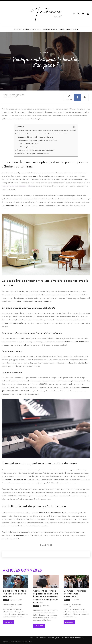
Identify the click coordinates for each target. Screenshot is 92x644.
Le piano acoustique (31, 144)
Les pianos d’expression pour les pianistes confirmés (39, 140)
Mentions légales (53, 638)
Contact (43, 638)
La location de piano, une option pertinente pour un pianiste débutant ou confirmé (46, 131)
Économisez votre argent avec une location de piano (36, 150)
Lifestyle (6, 95)
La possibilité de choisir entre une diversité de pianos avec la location (42, 134)
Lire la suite (9, 622)
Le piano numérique (31, 147)
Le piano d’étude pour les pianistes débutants (36, 137)
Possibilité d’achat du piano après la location (33, 154)
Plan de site (34, 638)
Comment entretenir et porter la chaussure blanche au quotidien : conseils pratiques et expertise (46, 597)
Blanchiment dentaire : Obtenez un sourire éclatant (15, 594)
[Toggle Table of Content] (73, 127)
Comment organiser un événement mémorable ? (75, 594)
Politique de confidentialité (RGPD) (72, 638)
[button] (88, 14)
